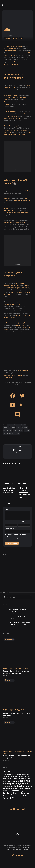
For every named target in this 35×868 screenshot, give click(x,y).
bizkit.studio (25, 847)
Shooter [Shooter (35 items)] (21, 789)
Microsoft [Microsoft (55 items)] (25, 779)
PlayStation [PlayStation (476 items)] (22, 784)
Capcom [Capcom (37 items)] (24, 774)
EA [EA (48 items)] (11, 776)
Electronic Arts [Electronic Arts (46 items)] (17, 776)
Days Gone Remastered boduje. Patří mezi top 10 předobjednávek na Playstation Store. (24, 490)
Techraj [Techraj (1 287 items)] (7, 793)
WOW (18, 433)
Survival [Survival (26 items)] (26, 791)
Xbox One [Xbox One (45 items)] (10, 796)
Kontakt (8, 850)
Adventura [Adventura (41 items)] (19, 772)
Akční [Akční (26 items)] (24, 772)
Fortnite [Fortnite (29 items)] (5, 779)
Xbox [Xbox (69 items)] (4, 796)
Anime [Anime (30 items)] (27, 772)
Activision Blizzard (13, 425)
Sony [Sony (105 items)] (5, 791)
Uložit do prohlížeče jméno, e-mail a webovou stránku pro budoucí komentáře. (16, 537)
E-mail (21, 522)
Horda (18, 428)
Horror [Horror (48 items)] (12, 779)
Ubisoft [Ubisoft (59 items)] (28, 794)
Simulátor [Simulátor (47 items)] (27, 789)
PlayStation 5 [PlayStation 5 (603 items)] (20, 786)
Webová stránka (11, 528)
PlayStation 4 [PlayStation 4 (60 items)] (7, 786)
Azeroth (6, 428)
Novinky (15, 38)
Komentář (9, 509)
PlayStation (18, 669)
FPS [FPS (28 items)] (8, 779)
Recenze (25, 669)
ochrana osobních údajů (21, 850)
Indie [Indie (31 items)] (16, 779)
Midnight (25, 428)
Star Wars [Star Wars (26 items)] (9, 791)
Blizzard (12, 428)
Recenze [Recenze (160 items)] (6, 788)
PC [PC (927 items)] (13, 783)
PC (21, 38)
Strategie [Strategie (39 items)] (21, 791)
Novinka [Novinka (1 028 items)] (25, 781)
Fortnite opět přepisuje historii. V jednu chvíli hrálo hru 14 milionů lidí (9, 488)
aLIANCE (23, 425)
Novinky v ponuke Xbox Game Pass (20, 617)
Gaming (8, 38)
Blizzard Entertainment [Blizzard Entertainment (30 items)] (15, 774)
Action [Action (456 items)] (6, 772)
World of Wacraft (9, 433)
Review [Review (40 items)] (13, 789)
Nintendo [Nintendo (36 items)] (5, 781)
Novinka (6, 430)
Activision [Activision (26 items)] (13, 772)
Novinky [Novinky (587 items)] (7, 784)
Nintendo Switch (19, 709)
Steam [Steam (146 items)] (15, 791)
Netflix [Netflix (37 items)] (30, 779)
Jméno (8, 522)
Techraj (27, 430)
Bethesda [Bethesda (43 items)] (6, 774)
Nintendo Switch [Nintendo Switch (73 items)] (14, 781)
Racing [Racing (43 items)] (30, 786)
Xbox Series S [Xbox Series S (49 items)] (17, 796)
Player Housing (18, 430)
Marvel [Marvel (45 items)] (20, 779)
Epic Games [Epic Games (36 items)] (25, 776)
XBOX (19, 711)
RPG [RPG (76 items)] (17, 788)
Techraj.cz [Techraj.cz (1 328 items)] (19, 793)
